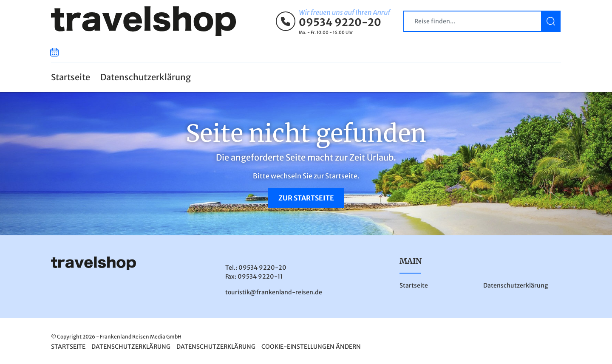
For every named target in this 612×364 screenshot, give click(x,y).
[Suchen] (551, 21)
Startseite (71, 77)
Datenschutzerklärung (146, 77)
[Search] (482, 21)
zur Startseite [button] (306, 198)
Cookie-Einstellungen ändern (311, 347)
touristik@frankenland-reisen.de (274, 292)
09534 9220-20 (340, 23)
